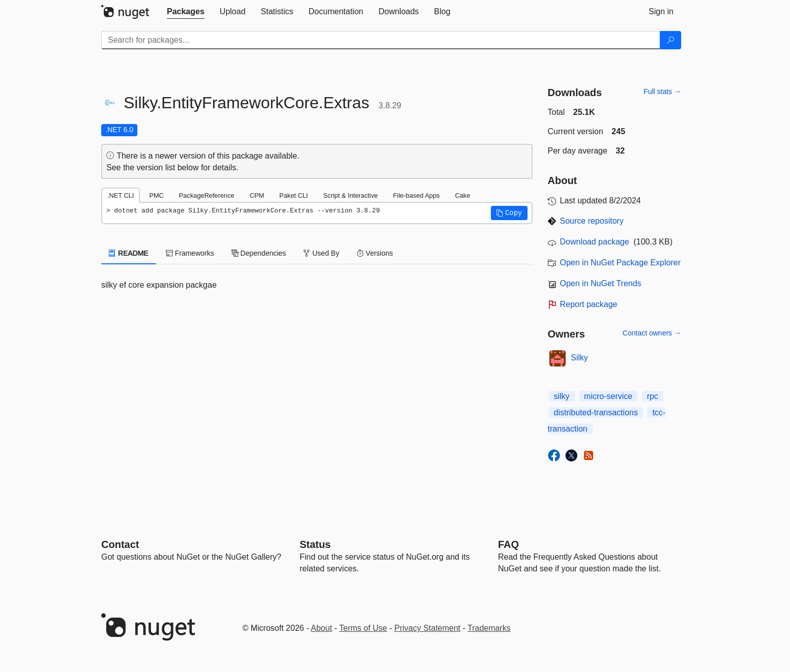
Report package (589, 304)
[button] (509, 213)
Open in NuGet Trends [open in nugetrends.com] (601, 283)
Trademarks (489, 628)
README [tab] (129, 253)
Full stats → (662, 91)
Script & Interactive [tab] (350, 195)
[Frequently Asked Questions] (508, 544)
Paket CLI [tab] (294, 195)
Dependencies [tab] (259, 253)
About (321, 628)
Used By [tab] (321, 253)
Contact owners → (652, 333)
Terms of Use (363, 628)
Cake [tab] (462, 195)
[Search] (670, 40)
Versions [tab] (375, 253)
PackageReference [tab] (207, 195)
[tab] (186, 12)
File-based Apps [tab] (417, 195)
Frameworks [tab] (190, 253)
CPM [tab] (257, 195)
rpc (653, 396)
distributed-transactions (596, 413)
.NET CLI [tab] (121, 195)
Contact (120, 544)
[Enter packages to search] (381, 40)
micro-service (608, 396)
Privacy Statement (427, 628)
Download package (595, 242)
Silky (579, 358)
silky (562, 396)
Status (315, 544)
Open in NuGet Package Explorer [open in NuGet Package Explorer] (620, 263)
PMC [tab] (156, 195)
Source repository (592, 221)
